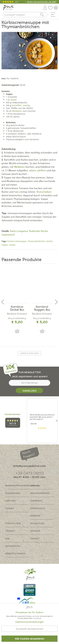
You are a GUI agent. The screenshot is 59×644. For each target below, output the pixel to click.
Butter (14, 100)
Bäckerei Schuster (17, 314)
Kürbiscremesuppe (17, 241)
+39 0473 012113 (30, 473)
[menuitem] (54, 15)
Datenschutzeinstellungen (30, 622)
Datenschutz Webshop (38, 512)
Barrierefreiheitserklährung (17, 485)
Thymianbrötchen (36, 241)
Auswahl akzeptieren (29, 629)
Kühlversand (13, 493)
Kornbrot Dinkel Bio (17, 308)
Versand (35, 531)
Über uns (10, 501)
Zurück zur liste (29, 353)
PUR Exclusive (13, 523)
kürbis (50, 241)
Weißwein (17, 111)
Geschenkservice (40, 493)
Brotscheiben (44, 192)
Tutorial (10, 531)
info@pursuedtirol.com (30, 466)
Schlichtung (37, 523)
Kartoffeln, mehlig (21, 105)
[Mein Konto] (45, 7)
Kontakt (35, 538)
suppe (5, 245)
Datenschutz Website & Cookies (15, 550)
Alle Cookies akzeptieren (29, 639)
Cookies (10, 508)
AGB (7, 538)
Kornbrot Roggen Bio (42, 308)
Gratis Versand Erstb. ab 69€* (42, 2)
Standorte (36, 501)
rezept (12, 245)
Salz (16, 192)
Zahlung (35, 485)
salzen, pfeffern (38, 171)
